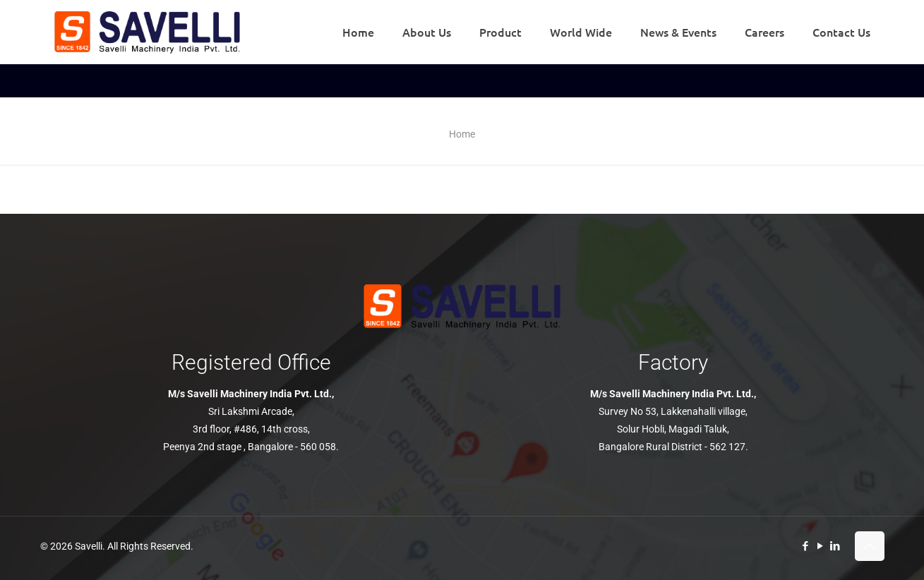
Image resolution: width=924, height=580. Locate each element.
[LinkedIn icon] (835, 546)
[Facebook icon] (806, 546)
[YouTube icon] (821, 546)
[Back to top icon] (870, 546)
